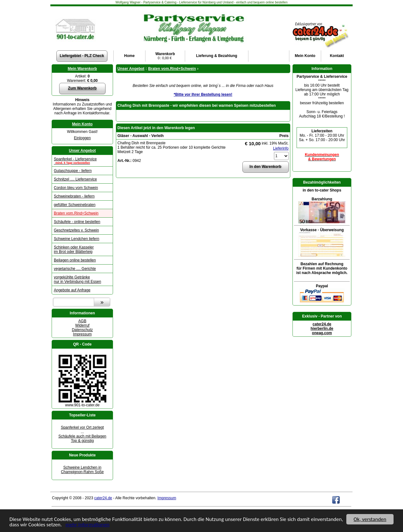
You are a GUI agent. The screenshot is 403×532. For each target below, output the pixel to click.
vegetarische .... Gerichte (75, 269)
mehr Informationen (88, 525)
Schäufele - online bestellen (77, 222)
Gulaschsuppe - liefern (73, 171)
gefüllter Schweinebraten (75, 205)
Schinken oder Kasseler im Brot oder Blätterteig (74, 249)
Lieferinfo (281, 148)
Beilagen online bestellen (75, 260)
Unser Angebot (82, 151)
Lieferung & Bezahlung (217, 56)
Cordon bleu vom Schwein (76, 188)
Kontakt (337, 56)
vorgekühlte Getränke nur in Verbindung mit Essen (77, 279)
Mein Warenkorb (82, 69)
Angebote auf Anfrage (72, 290)
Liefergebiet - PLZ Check (82, 56)
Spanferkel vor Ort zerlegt (82, 427)
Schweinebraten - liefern (74, 196)
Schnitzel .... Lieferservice (75, 179)
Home (129, 56)
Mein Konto (82, 124)
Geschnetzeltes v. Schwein (76, 230)
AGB (82, 321)
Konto (305, 56)
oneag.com (322, 333)
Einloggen (82, 138)
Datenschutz (82, 330)
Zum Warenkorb (82, 88)
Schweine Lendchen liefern (77, 239)
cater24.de (322, 324)
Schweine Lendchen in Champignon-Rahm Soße (82, 470)
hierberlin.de (322, 329)
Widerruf (82, 325)
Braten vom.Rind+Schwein (76, 213)
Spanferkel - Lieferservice (82, 161)
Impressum (82, 334)
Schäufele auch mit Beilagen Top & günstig (82, 438)
